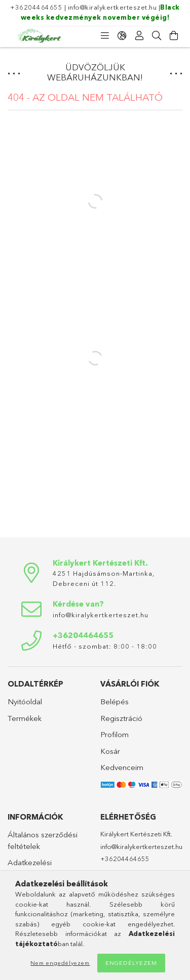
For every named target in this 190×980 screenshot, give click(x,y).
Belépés (115, 701)
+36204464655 (36, 7)
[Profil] (139, 36)
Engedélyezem (131, 963)
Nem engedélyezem (60, 963)
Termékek (25, 718)
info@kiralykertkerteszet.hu (112, 7)
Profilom (115, 734)
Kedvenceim (122, 767)
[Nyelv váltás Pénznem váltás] (122, 36)
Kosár (110, 751)
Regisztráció (121, 718)
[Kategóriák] (105, 36)
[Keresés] (157, 36)
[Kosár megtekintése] (174, 36)
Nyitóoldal (25, 701)
